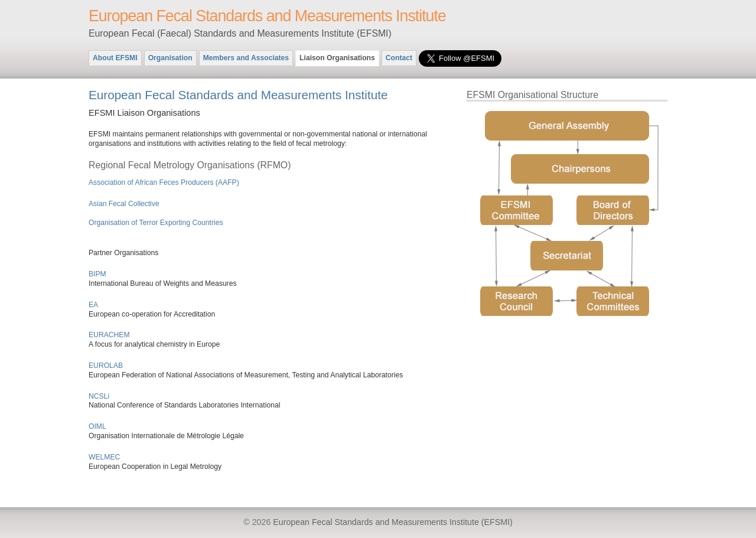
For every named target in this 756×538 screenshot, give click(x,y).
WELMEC (104, 457)
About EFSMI (115, 58)
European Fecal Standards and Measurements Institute (267, 16)
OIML (97, 426)
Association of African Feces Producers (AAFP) (164, 182)
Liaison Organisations (337, 58)
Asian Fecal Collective (124, 204)
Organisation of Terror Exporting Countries (156, 223)
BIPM (97, 274)
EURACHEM (109, 335)
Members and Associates (246, 58)
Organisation (170, 58)
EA (93, 305)
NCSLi (99, 396)
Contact (399, 58)
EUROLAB (106, 366)
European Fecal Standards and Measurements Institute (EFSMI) (392, 522)
